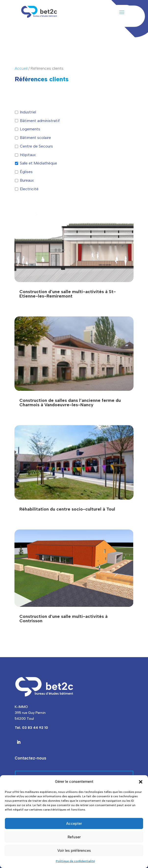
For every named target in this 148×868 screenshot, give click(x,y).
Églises (26, 172)
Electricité (29, 189)
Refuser (74, 837)
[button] (141, 782)
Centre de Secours (36, 146)
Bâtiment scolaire (35, 138)
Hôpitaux (28, 155)
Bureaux (27, 180)
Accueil (21, 68)
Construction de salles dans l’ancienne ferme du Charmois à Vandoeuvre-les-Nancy (70, 403)
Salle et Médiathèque (38, 163)
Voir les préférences (74, 851)
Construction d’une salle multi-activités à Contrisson (63, 619)
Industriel (28, 112)
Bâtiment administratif (40, 121)
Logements (30, 129)
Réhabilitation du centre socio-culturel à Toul (67, 509)
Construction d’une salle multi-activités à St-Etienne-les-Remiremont (68, 294)
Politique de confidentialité (75, 861)
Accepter (74, 824)
